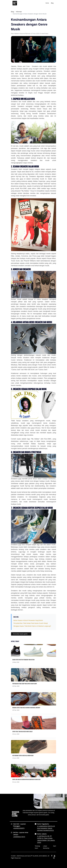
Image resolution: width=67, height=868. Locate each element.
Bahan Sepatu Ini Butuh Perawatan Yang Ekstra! (28, 620)
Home (47, 3)
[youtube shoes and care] (55, 856)
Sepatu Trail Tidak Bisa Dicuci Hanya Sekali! (23, 732)
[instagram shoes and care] (54, 858)
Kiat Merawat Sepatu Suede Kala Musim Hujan (23, 756)
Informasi (19, 12)
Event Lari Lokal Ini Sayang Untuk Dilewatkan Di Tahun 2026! (26, 780)
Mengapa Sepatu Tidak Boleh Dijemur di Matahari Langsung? (32, 626)
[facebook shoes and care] (52, 856)
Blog (52, 3)
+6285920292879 (19, 828)
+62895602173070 (19, 837)
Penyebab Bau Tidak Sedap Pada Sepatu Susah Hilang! (31, 623)
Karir (55, 846)
